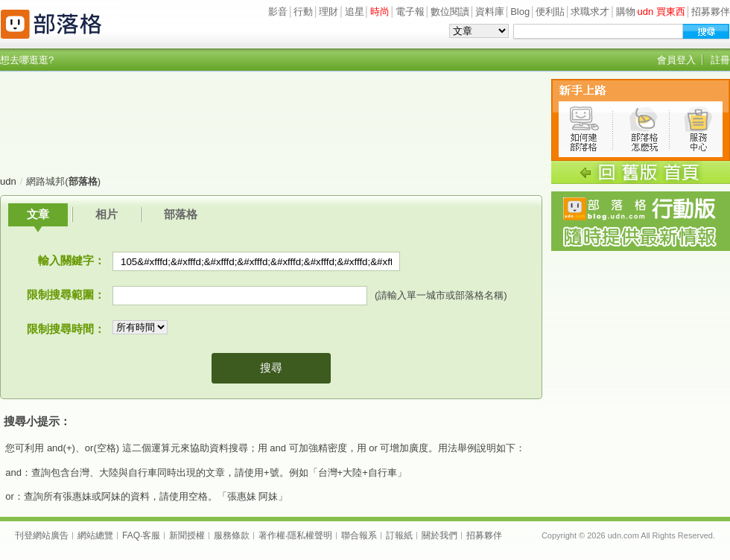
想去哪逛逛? (27, 60)
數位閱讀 (450, 12)
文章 (38, 214)
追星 (355, 12)
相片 (107, 214)
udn (8, 181)
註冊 (720, 60)
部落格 (181, 214)
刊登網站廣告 (42, 535)
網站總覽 (95, 535)
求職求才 (590, 12)
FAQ (131, 535)
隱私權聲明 (310, 535)
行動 (303, 12)
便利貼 (550, 12)
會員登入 (676, 60)
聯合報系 (359, 535)
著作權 (272, 535)
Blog (520, 12)
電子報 (410, 12)
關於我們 (439, 535)
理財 (328, 12)
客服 (151, 535)
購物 (626, 12)
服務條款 (232, 535)
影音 (278, 12)
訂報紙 (399, 535)
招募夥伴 (711, 12)
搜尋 (271, 367)
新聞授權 (187, 535)
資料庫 (490, 12)
